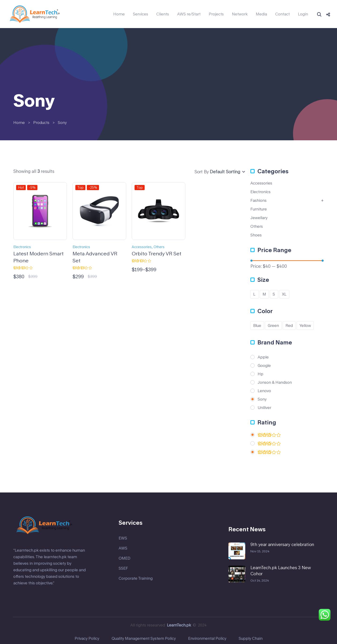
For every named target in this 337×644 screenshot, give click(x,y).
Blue (257, 325)
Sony (262, 399)
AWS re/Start (189, 14)
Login (303, 14)
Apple (263, 357)
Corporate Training (136, 578)
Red (289, 325)
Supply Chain (251, 638)
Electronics (22, 247)
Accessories (142, 247)
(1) (269, 444)
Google (264, 365)
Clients (163, 14)
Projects (216, 14)
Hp (260, 374)
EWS (123, 538)
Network (240, 14)
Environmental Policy (207, 638)
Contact (282, 14)
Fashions (258, 200)
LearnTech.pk (179, 625)
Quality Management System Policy (144, 638)
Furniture (259, 209)
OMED (125, 558)
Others (159, 247)
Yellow (305, 325)
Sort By (202, 172)
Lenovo (264, 391)
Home (119, 14)
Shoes (256, 235)
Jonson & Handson (275, 382)
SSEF (123, 568)
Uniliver (264, 408)
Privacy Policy (87, 638)
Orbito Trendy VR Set (157, 253)
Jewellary (259, 218)
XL (284, 294)
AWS (123, 548)
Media (261, 14)
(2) (269, 436)
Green (273, 325)
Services (141, 14)
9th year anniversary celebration (282, 544)
